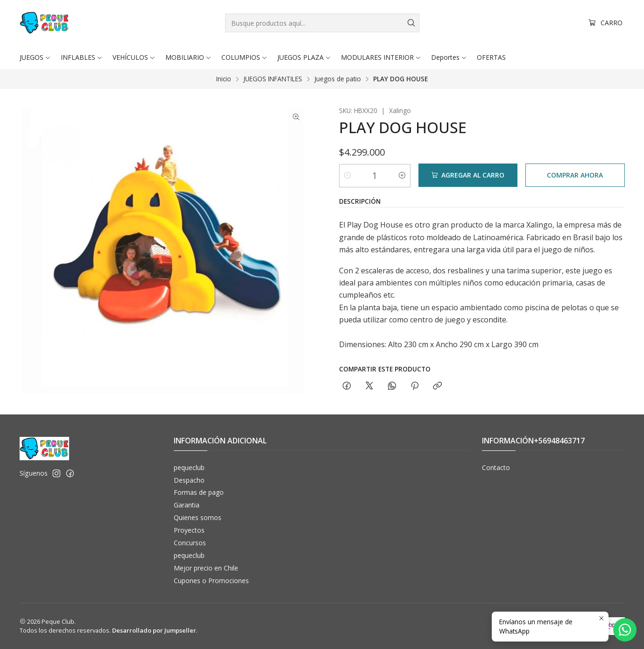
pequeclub (189, 467)
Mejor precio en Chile (206, 568)
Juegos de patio (338, 79)
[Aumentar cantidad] (402, 175)
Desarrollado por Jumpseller (154, 630)
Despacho (189, 480)
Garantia (187, 505)
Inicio (224, 79)
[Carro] (606, 23)
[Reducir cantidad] (347, 175)
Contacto (496, 467)
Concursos (190, 543)
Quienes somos (198, 517)
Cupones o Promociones (211, 581)
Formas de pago (199, 492)
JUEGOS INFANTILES (273, 79)
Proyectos (189, 530)
